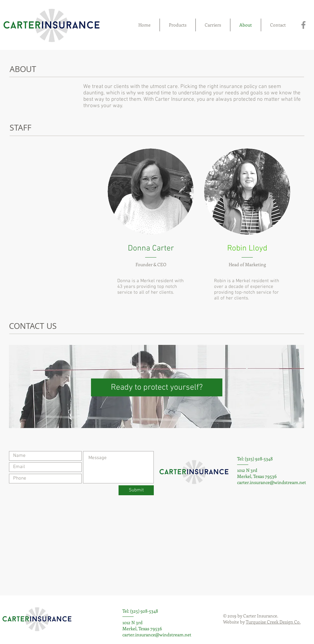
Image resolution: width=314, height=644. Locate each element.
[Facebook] (303, 25)
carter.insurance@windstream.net (272, 482)
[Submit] (136, 490)
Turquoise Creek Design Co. (273, 622)
